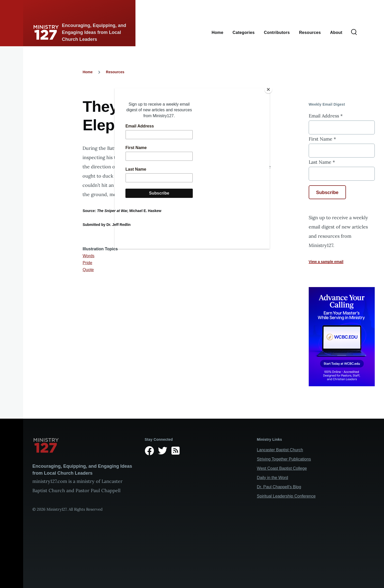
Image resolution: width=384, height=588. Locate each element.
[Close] (268, 89)
